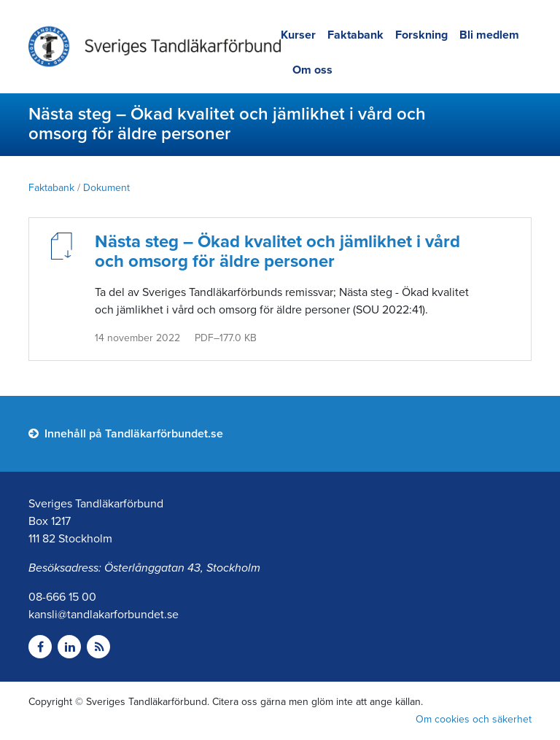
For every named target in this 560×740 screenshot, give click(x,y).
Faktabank (355, 35)
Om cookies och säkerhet (474, 719)
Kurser (298, 35)
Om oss (312, 70)
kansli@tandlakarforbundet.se (104, 615)
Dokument (106, 188)
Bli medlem (489, 35)
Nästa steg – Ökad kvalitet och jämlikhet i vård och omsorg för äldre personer (277, 252)
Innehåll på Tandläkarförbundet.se (126, 434)
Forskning (421, 35)
